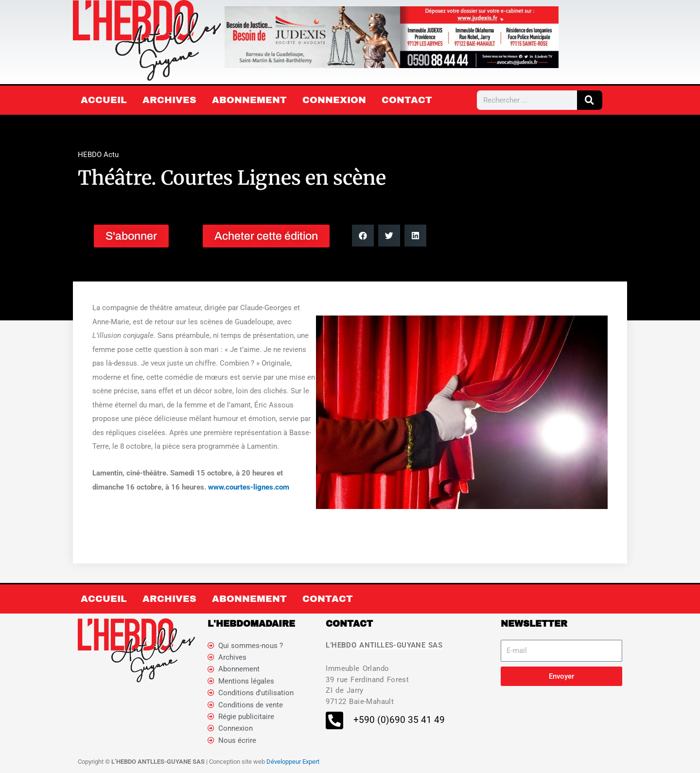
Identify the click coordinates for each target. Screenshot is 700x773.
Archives (169, 100)
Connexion (334, 100)
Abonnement (249, 100)
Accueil (104, 100)
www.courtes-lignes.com (249, 487)
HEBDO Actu (98, 155)
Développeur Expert (293, 763)
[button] (363, 236)
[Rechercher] (590, 100)
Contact (407, 100)
